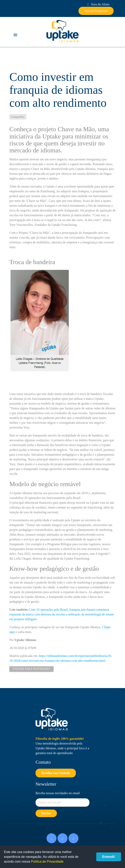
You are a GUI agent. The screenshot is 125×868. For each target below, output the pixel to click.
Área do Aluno (98, 4)
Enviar (46, 813)
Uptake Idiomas (63, 31)
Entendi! (109, 857)
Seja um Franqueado (96, 11)
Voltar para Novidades (31, 669)
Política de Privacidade (47, 862)
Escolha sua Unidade (56, 773)
